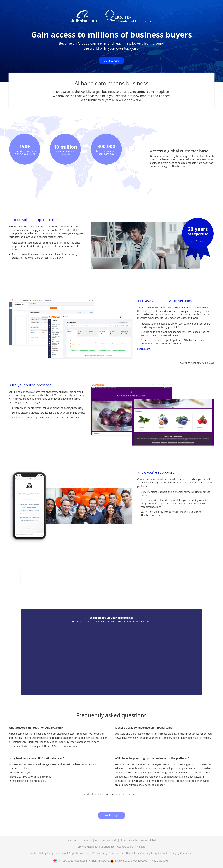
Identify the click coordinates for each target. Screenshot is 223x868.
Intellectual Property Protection (73, 853)
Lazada (133, 840)
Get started (112, 61)
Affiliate (141, 847)
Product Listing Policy (42, 853)
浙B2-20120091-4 (161, 861)
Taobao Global (148, 840)
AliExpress (73, 840)
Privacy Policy (100, 853)
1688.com (87, 840)
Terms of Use (117, 853)
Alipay (123, 840)
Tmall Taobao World (106, 840)
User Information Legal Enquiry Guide (147, 853)
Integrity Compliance (182, 853)
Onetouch (109, 847)
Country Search (126, 847)
